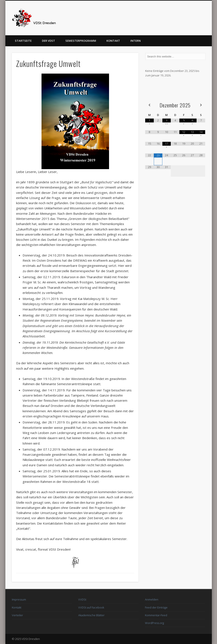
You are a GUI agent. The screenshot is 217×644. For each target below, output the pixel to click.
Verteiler (17, 615)
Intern (135, 41)
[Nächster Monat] (201, 105)
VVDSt (82, 599)
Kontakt (113, 41)
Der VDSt (48, 41)
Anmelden (152, 599)
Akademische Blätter (91, 615)
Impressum (19, 599)
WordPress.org (154, 623)
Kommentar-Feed (156, 615)
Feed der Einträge (156, 607)
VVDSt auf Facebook (91, 607)
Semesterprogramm (81, 41)
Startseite (23, 41)
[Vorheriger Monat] (149, 105)
